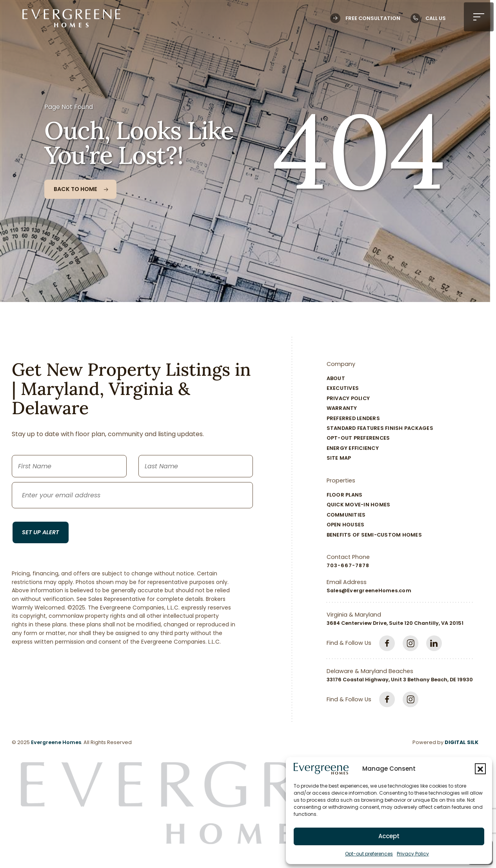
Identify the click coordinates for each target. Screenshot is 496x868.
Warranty (342, 408)
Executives (343, 388)
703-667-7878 (348, 565)
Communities (346, 515)
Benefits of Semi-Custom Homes (374, 535)
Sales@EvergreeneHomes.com (369, 590)
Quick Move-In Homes (359, 505)
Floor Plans (345, 495)
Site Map (339, 458)
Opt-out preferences (369, 854)
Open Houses (346, 525)
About (336, 378)
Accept (389, 836)
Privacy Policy (413, 854)
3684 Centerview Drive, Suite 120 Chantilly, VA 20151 (395, 623)
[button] (480, 769)
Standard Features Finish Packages (380, 428)
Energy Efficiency (353, 448)
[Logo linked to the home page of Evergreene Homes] (71, 18)
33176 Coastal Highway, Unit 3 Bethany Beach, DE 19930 (400, 680)
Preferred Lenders (353, 418)
